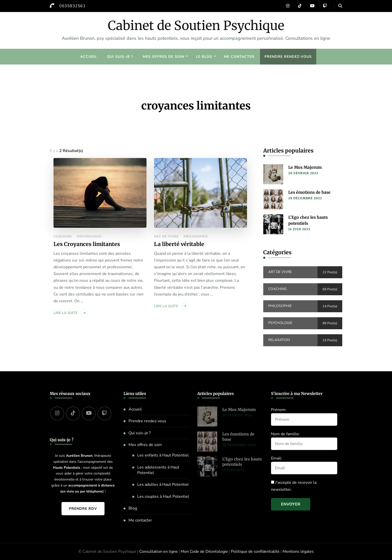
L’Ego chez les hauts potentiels (308, 220)
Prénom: (279, 410)
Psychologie (89, 236)
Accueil (89, 57)
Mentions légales (298, 551)
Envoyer (291, 504)
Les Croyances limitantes (87, 244)
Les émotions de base (309, 192)
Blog (133, 508)
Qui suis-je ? (120, 57)
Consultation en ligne (158, 551)
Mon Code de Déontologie (204, 551)
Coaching (63, 236)
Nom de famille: (285, 434)
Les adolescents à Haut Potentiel (158, 470)
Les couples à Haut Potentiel (163, 496)
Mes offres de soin (163, 57)
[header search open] (340, 6)
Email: (276, 458)
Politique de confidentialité (255, 551)
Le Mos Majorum (305, 167)
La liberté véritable (179, 244)
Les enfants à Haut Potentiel (163, 455)
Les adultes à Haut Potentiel (163, 484)
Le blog (204, 57)
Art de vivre (166, 236)
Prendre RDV (83, 509)
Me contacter (239, 57)
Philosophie (196, 236)
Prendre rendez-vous (288, 57)
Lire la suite (65, 313)
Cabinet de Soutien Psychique (196, 26)
